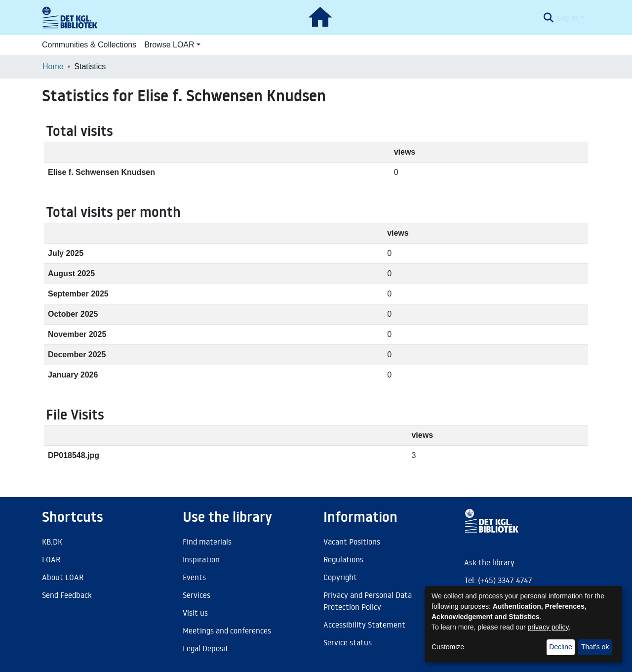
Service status (348, 642)
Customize (448, 647)
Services (197, 595)
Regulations (343, 559)
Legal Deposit (206, 648)
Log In (568, 18)
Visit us (195, 613)
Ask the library (489, 562)
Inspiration (201, 559)
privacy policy (548, 627)
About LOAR (63, 577)
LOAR (51, 559)
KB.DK (52, 542)
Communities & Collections (89, 45)
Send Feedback (67, 595)
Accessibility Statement (364, 625)
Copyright (340, 577)
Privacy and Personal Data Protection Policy (368, 601)
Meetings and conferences (227, 630)
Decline (561, 647)
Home (53, 66)
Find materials (207, 542)
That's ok (595, 647)
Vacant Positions (352, 542)
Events (194, 577)
